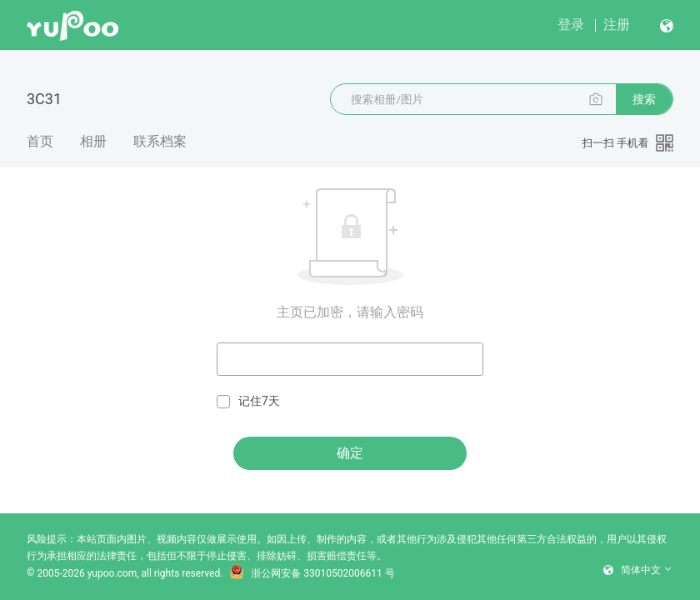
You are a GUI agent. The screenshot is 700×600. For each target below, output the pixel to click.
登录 (571, 25)
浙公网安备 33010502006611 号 (312, 573)
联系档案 (160, 141)
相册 (93, 141)
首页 (40, 141)
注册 (617, 25)
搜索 (644, 99)
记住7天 (248, 401)
